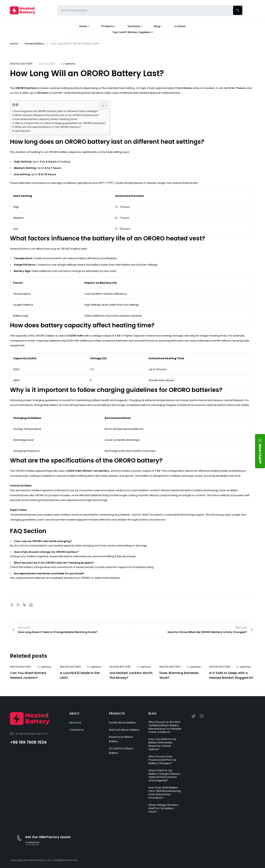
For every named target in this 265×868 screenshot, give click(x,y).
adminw (70, 64)
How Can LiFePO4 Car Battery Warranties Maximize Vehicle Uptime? (162, 744)
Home (14, 44)
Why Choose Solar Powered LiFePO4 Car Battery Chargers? (163, 760)
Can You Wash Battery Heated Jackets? (28, 675)
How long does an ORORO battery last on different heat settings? (56, 111)
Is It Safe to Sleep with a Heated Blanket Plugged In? (231, 675)
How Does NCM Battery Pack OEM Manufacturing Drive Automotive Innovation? (165, 793)
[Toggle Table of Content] (101, 106)
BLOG (152, 713)
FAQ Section (23, 131)
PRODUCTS (117, 713)
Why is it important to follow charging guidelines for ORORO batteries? (60, 123)
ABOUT (74, 713)
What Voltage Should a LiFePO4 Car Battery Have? (163, 808)
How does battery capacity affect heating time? (46, 119)
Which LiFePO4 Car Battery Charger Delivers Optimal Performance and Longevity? (164, 775)
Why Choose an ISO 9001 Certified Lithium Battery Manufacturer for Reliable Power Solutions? (165, 727)
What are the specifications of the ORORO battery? (48, 127)
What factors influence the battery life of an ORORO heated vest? (57, 115)
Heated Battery (34, 44)
